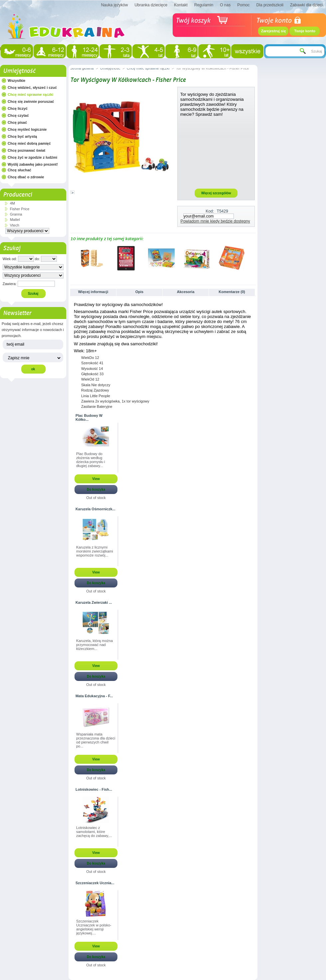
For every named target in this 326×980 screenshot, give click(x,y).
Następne (253, 258)
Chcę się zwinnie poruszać (31, 101)
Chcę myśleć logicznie (27, 129)
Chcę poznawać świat (26, 150)
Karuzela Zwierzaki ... (94, 602)
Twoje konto (305, 31)
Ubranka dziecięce (151, 5)
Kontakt (181, 5)
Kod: (210, 211)
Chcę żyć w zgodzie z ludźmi (32, 157)
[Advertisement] (216, 152)
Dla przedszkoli (270, 5)
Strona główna (82, 68)
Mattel (15, 220)
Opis (139, 292)
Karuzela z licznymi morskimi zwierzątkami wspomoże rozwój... (95, 551)
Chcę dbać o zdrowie (26, 177)
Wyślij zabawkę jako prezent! (33, 164)
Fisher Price (20, 209)
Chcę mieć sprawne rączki (30, 94)
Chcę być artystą (22, 136)
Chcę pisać (17, 122)
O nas (225, 5)
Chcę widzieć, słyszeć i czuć (32, 87)
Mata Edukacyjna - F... (94, 696)
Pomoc (243, 5)
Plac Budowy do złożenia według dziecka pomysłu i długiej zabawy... (91, 460)
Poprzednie (72, 258)
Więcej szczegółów (216, 193)
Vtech (15, 225)
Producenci (17, 195)
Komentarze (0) (232, 292)
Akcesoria (186, 292)
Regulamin (204, 5)
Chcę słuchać (19, 170)
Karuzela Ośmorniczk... (95, 509)
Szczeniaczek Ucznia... (95, 883)
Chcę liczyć (18, 108)
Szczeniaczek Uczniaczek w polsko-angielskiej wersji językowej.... (94, 927)
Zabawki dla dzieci (306, 5)
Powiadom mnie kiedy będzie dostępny (215, 221)
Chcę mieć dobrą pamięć (29, 143)
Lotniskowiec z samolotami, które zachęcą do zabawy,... (94, 832)
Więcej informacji (93, 292)
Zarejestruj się (274, 31)
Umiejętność (19, 71)
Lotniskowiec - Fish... (94, 789)
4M (12, 203)
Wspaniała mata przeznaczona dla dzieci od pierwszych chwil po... (96, 740)
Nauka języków (115, 5)
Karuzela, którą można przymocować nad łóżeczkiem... (94, 645)
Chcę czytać (18, 115)
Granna (16, 214)
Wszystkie (16, 81)
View (96, 479)
